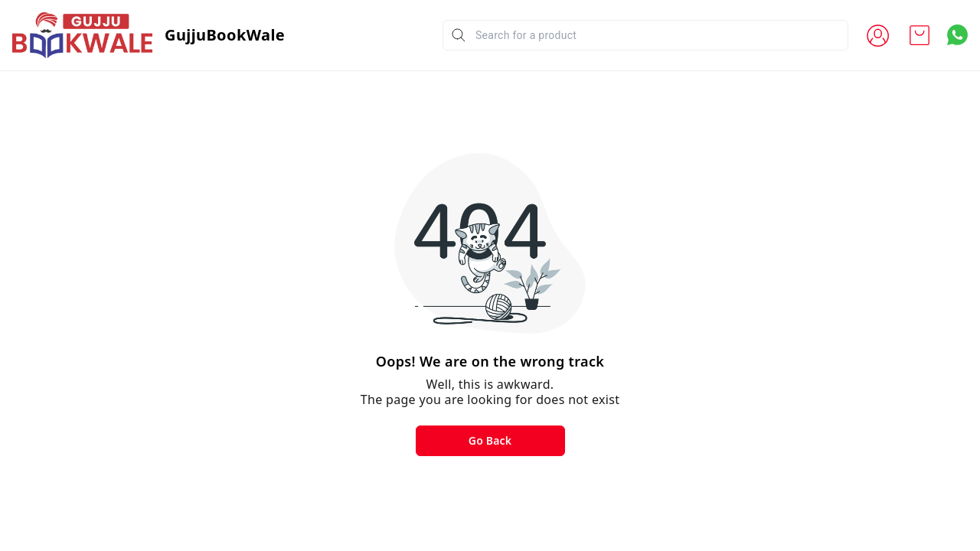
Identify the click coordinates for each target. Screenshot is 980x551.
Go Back (490, 440)
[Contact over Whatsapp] (957, 35)
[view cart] (920, 35)
